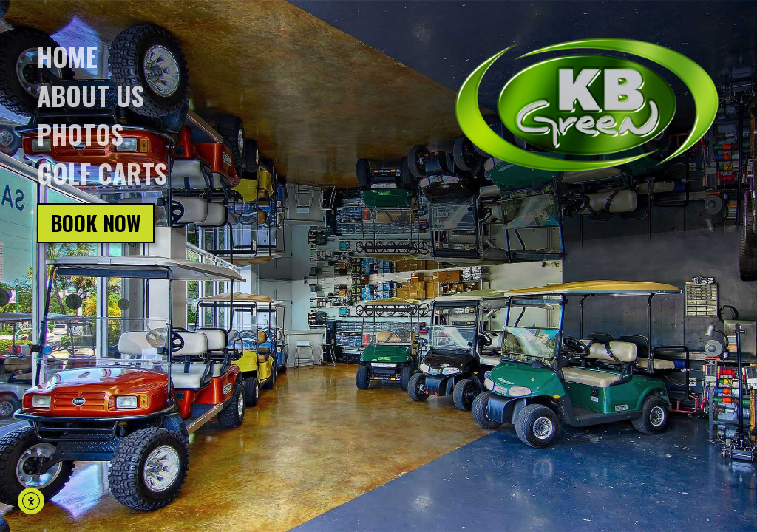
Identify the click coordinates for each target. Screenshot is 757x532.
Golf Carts (102, 173)
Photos (80, 134)
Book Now (96, 223)
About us (91, 95)
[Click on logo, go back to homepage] (587, 105)
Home (67, 56)
